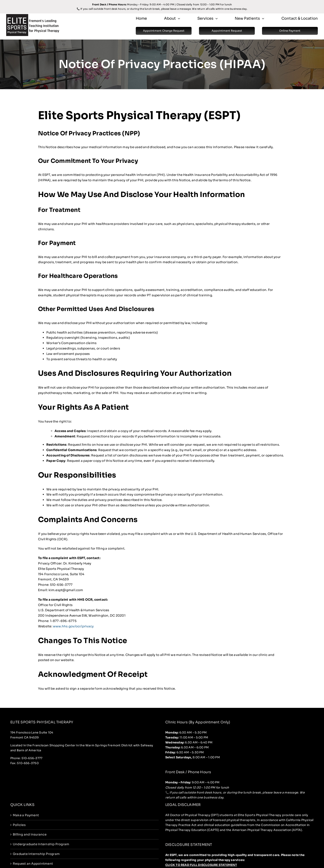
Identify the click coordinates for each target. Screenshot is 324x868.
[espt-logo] (33, 16)
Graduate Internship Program (36, 854)
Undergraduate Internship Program (41, 844)
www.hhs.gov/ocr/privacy (73, 626)
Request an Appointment (33, 864)
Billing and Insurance (30, 834)
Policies (19, 825)
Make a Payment (26, 815)
